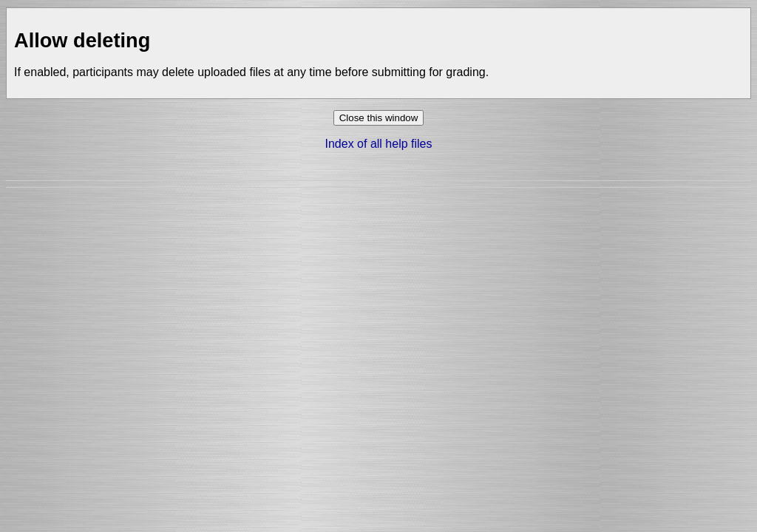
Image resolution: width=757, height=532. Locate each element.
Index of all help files (379, 144)
